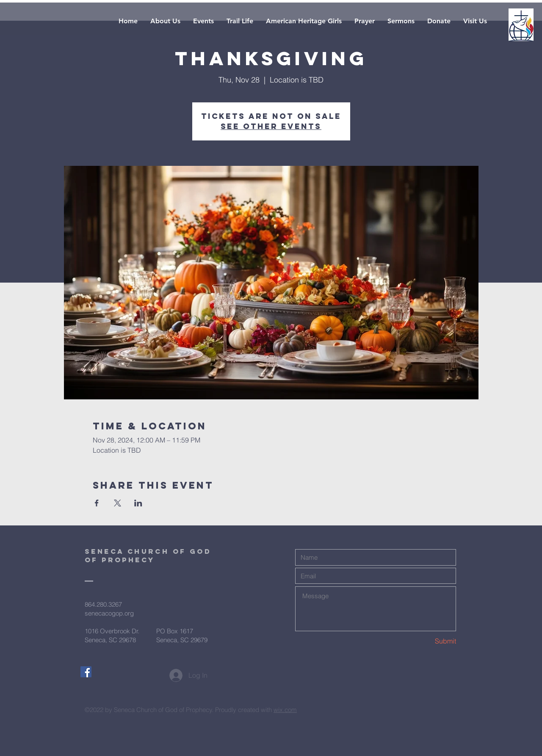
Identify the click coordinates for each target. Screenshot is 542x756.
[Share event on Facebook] (97, 503)
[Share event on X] (118, 503)
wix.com (285, 710)
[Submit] (426, 641)
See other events (271, 126)
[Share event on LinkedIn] (138, 503)
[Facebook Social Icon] (86, 672)
